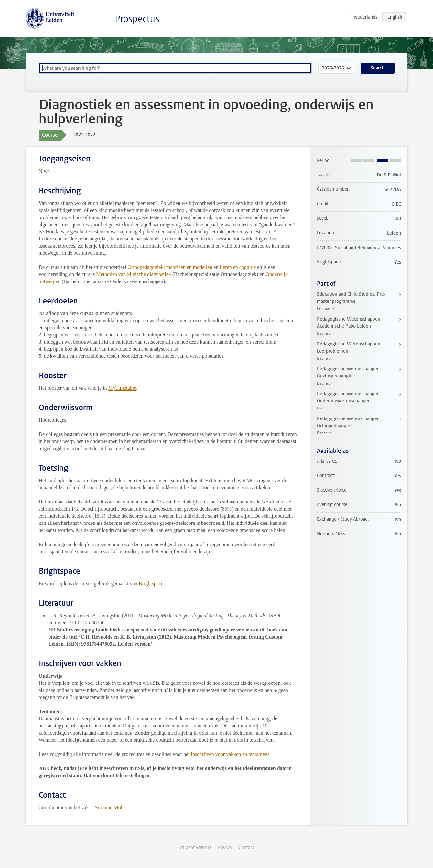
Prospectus (137, 19)
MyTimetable (122, 388)
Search (378, 68)
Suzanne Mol (108, 807)
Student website (195, 847)
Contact (246, 847)
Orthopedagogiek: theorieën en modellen (170, 267)
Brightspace (151, 583)
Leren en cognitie (238, 267)
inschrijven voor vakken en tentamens (230, 754)
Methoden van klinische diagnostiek (134, 274)
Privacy (225, 847)
